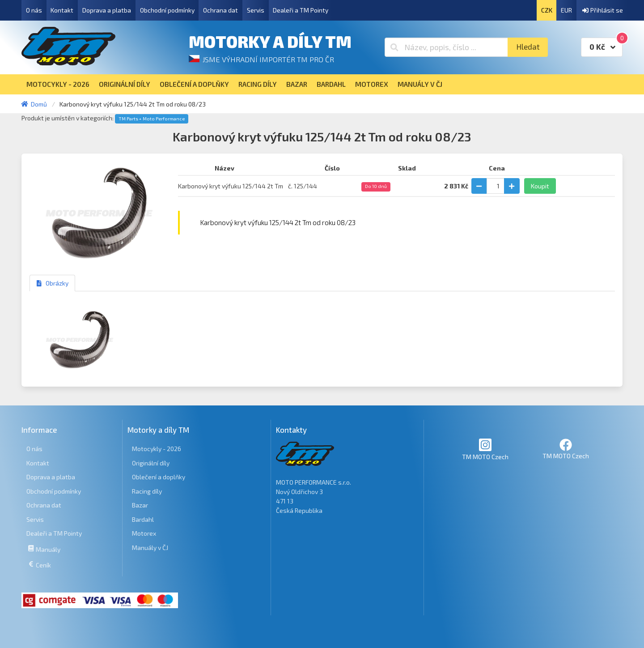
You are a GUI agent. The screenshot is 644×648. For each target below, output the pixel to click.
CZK (547, 10)
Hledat (528, 47)
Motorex (144, 533)
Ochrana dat (220, 10)
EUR (566, 10)
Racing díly (147, 491)
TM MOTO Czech (485, 449)
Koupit (540, 186)
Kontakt (62, 10)
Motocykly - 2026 (157, 449)
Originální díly (151, 463)
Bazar (140, 505)
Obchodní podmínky (167, 10)
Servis (256, 10)
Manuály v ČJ (150, 548)
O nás (34, 10)
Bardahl (143, 519)
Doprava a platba (107, 10)
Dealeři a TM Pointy (301, 10)
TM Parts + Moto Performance (152, 119)
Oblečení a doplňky (159, 477)
